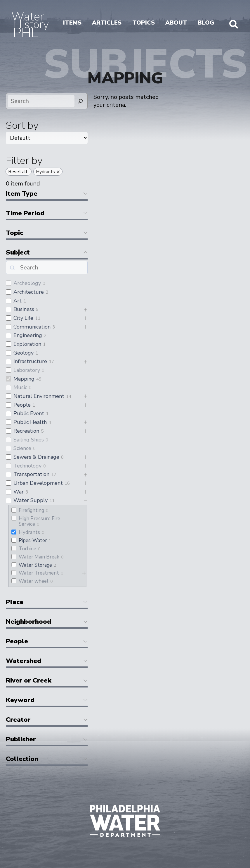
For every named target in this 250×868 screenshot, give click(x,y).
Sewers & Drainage (36, 457)
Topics (144, 23)
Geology (24, 353)
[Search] (81, 101)
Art (18, 301)
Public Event (29, 413)
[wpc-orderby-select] (47, 138)
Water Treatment (39, 573)
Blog (206, 23)
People (22, 405)
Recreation (26, 431)
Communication (32, 327)
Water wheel (34, 581)
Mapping (24, 379)
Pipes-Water (33, 540)
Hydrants (29, 532)
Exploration (27, 344)
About (176, 23)
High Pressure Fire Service (39, 521)
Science (22, 448)
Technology (27, 466)
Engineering (28, 335)
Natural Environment (39, 396)
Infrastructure (30, 361)
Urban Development (38, 483)
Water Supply (31, 500)
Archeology (27, 283)
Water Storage (35, 565)
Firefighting (31, 510)
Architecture (29, 292)
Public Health (30, 422)
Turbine (27, 549)
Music (20, 387)
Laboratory (27, 370)
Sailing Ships (29, 440)
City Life (23, 318)
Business (24, 309)
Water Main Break (39, 557)
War (19, 492)
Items (72, 23)
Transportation (31, 474)
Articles (107, 23)
